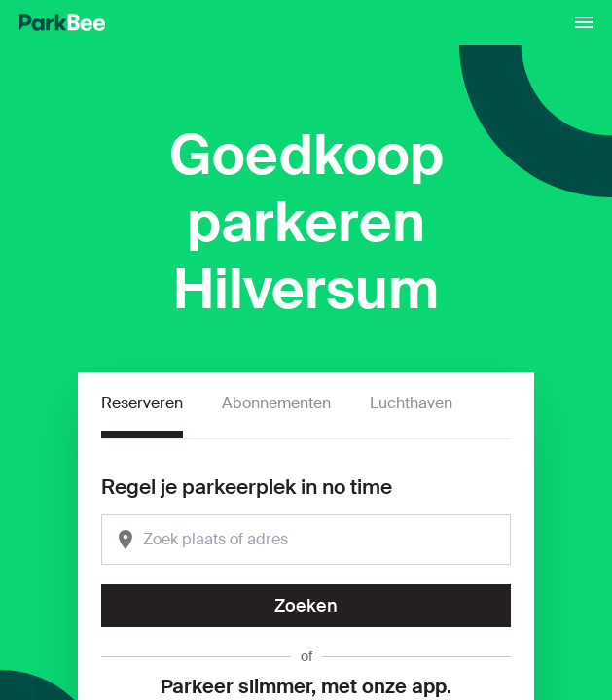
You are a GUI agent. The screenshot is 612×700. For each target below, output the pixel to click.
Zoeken (306, 606)
